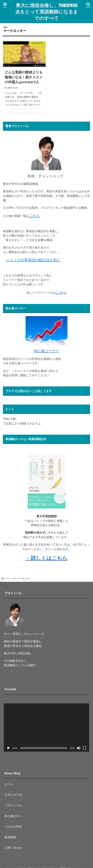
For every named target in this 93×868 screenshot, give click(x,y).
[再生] (9, 748)
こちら (34, 216)
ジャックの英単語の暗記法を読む (33, 260)
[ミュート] (79, 748)
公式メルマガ (13, 795)
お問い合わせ (13, 848)
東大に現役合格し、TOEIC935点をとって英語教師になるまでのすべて (47, 12)
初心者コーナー (47, 351)
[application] (47, 727)
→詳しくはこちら (47, 558)
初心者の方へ (13, 816)
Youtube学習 (13, 826)
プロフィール (13, 805)
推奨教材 (10, 837)
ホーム (9, 784)
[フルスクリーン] (84, 748)
